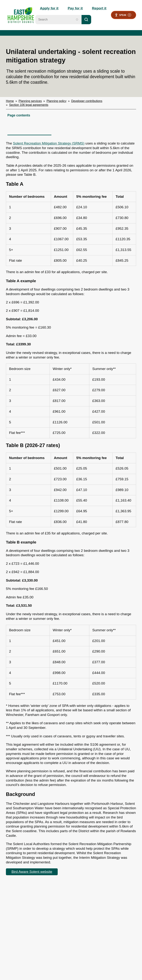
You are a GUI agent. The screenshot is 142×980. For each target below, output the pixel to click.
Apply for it (49, 8)
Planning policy (57, 101)
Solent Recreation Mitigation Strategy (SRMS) (49, 143)
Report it (99, 8)
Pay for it (75, 8)
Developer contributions (87, 101)
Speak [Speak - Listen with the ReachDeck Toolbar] (123, 15)
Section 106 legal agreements (29, 105)
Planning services (30, 101)
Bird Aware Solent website (32, 872)
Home (10, 101)
